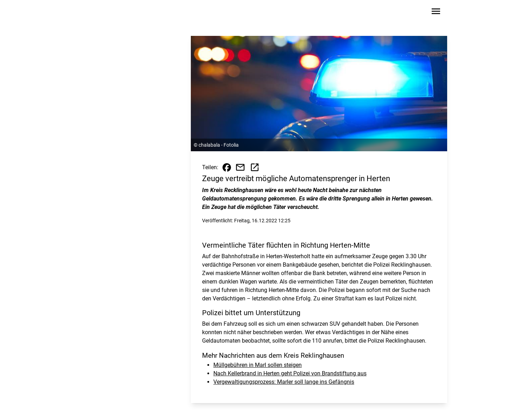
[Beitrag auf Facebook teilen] (227, 167)
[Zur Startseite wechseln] (82, 13)
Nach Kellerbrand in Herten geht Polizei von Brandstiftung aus (290, 373)
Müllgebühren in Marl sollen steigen (258, 365)
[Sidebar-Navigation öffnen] (436, 12)
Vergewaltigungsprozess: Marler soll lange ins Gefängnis (284, 382)
